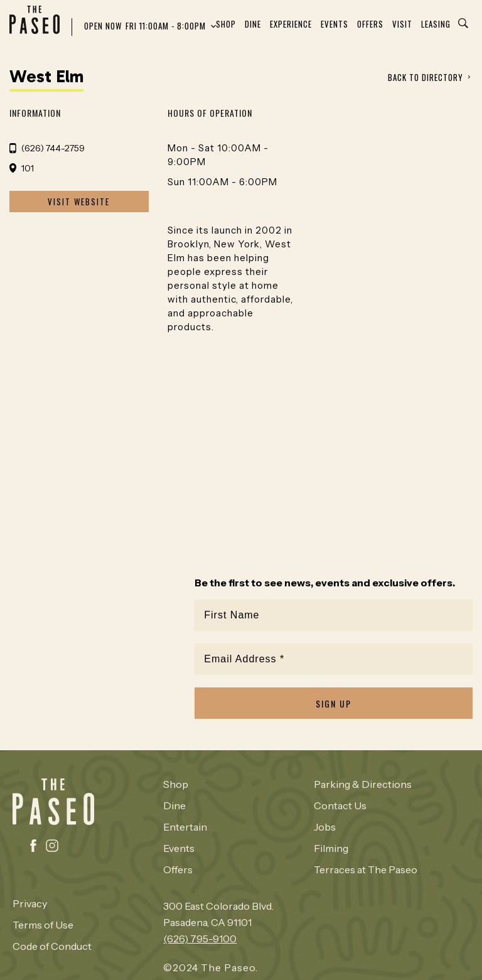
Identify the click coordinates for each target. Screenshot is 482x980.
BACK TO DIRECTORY (426, 77)
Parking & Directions (363, 784)
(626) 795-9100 (200, 939)
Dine (253, 24)
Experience (291, 24)
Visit (402, 24)
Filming (331, 848)
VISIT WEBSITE (79, 202)
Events (335, 24)
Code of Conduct (52, 946)
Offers (370, 24)
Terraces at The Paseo (366, 870)
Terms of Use (43, 925)
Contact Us (340, 805)
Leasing (436, 24)
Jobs (325, 827)
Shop (226, 24)
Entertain (185, 827)
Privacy (30, 903)
